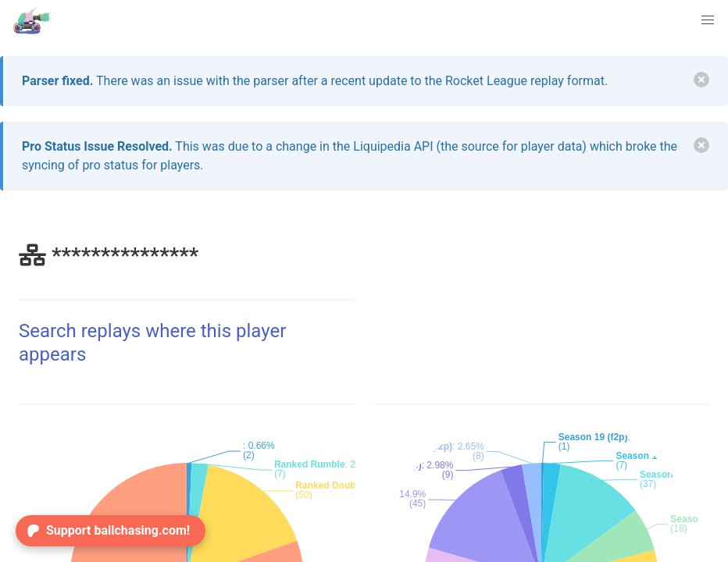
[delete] (701, 80)
